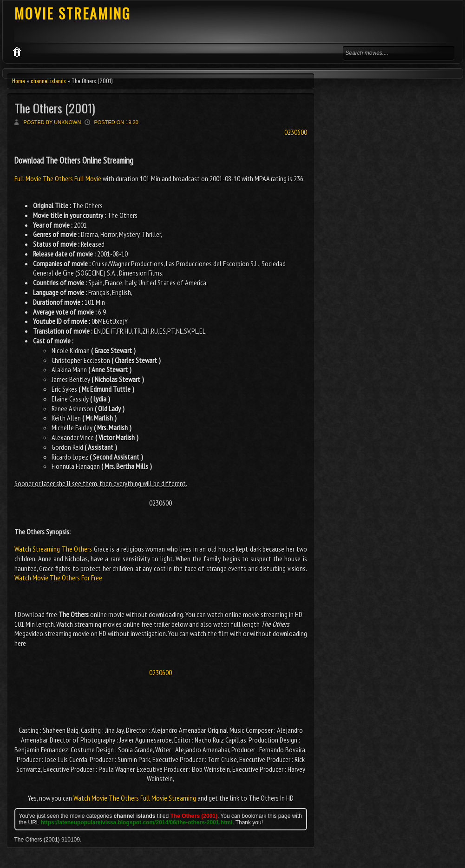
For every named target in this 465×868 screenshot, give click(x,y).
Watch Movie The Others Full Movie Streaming (135, 798)
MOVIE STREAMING (73, 13)
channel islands (48, 81)
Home (19, 81)
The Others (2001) (55, 108)
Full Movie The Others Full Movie (59, 178)
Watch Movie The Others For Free (58, 578)
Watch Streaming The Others (53, 549)
